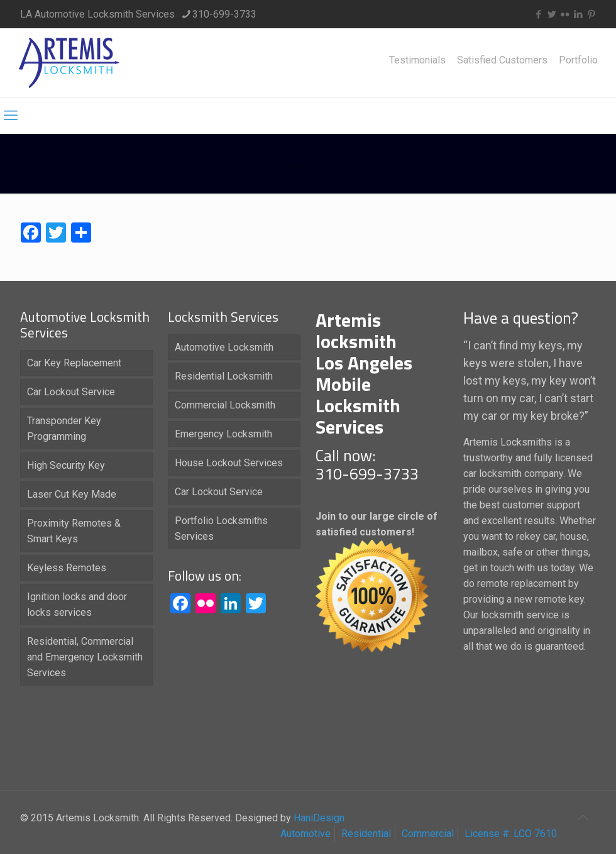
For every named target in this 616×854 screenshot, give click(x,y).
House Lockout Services (229, 463)
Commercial (428, 834)
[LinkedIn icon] (578, 14)
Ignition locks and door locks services (77, 605)
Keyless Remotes (67, 568)
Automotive (305, 834)
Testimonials (417, 60)
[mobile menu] (11, 116)
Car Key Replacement (74, 363)
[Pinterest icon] (591, 14)
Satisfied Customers (502, 60)
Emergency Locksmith (223, 434)
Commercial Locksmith (225, 405)
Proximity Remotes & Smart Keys (74, 531)
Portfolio (578, 60)
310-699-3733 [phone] (224, 14)
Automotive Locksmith (224, 347)
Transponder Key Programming (64, 429)
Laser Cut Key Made (72, 494)
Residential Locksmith (224, 376)
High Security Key (66, 465)
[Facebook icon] (538, 14)
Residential (366, 834)
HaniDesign (318, 818)
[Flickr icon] (565, 14)
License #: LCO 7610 (511, 834)
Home (295, 167)
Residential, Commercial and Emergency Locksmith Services (85, 657)
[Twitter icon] (552, 14)
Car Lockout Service (71, 392)
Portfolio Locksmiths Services (221, 528)
